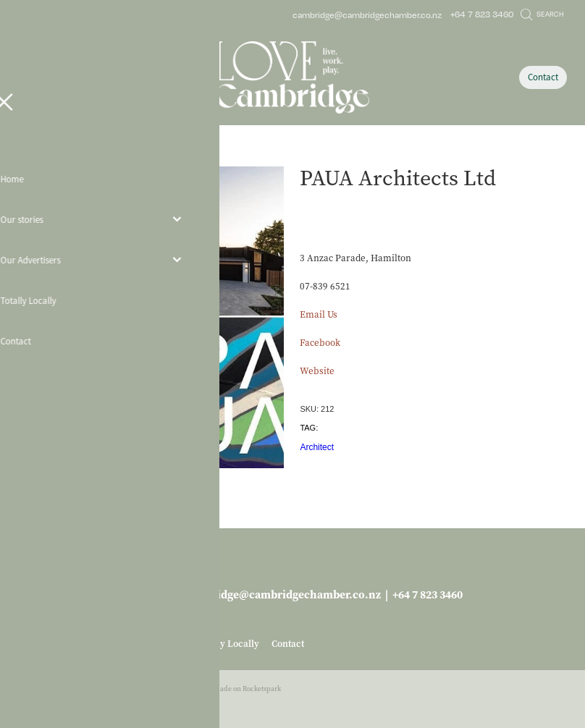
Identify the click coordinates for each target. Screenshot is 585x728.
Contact (543, 77)
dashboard (94, 689)
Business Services (101, 155)
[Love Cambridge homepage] (292, 77)
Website (317, 371)
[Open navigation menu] (87, 77)
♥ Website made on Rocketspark (232, 689)
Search (542, 14)
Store (52, 155)
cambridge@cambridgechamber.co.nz (367, 14)
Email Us (319, 314)
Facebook (320, 343)
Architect (317, 447)
